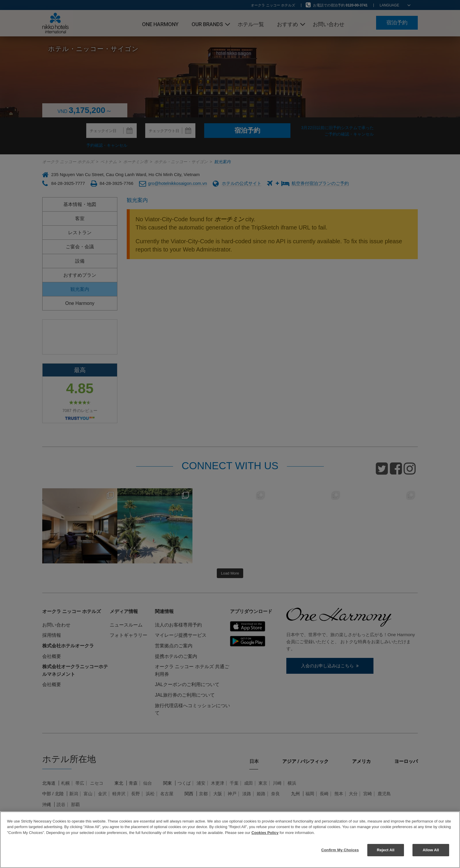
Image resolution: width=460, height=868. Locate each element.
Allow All (431, 850)
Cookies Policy (265, 833)
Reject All (385, 850)
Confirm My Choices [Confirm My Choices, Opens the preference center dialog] (340, 850)
